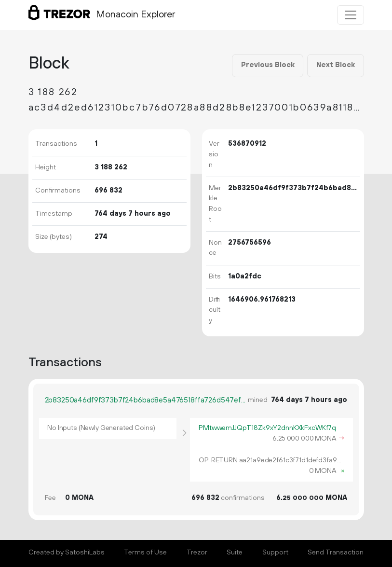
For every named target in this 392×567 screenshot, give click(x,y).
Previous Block (268, 65)
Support (275, 553)
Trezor (197, 553)
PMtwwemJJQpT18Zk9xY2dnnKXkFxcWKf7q (267, 428)
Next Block (336, 65)
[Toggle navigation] (351, 15)
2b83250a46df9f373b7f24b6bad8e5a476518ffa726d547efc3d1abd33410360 (146, 400)
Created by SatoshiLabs (67, 553)
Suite (235, 553)
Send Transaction (336, 553)
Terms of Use (145, 553)
